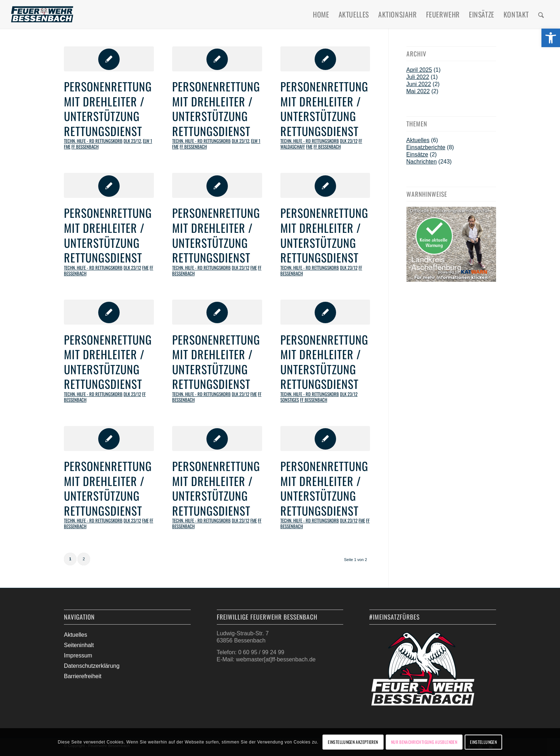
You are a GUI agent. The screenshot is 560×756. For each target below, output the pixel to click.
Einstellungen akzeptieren (353, 742)
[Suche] (541, 14)
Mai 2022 (418, 91)
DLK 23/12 (132, 141)
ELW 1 (147, 141)
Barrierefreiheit (83, 676)
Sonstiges (290, 400)
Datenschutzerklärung (92, 666)
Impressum (78, 655)
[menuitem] (321, 14)
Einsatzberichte (426, 147)
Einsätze (417, 154)
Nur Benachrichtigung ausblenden (424, 742)
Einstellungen (483, 742)
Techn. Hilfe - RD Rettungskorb (93, 141)
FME (67, 147)
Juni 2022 (419, 84)
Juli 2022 (418, 77)
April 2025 (419, 70)
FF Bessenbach (85, 147)
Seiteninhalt (79, 645)
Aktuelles (418, 140)
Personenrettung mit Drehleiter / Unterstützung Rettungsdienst (108, 109)
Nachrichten (422, 162)
